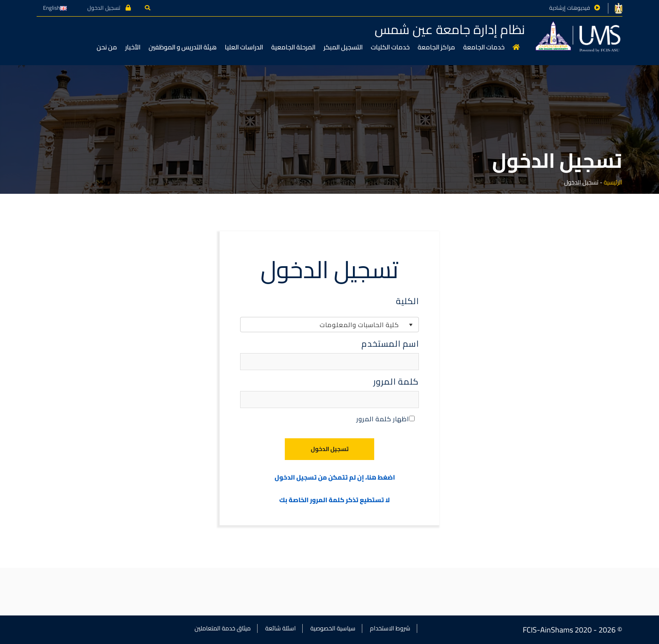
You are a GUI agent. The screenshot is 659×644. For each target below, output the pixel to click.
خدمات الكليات (390, 47)
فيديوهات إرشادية (570, 8)
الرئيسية (613, 182)
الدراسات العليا (244, 47)
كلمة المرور (396, 382)
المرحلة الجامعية (293, 47)
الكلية (407, 301)
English (55, 8)
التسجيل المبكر (343, 47)
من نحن (107, 47)
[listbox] (329, 325)
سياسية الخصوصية (333, 628)
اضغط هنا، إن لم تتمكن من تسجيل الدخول (335, 478)
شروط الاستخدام (390, 628)
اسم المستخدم (390, 344)
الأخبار (133, 47)
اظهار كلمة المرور (385, 419)
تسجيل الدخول (109, 8)
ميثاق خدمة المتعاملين (223, 628)
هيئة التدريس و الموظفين (183, 47)
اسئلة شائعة (281, 628)
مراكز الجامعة (436, 47)
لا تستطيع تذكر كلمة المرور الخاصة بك (335, 500)
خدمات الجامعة (484, 47)
